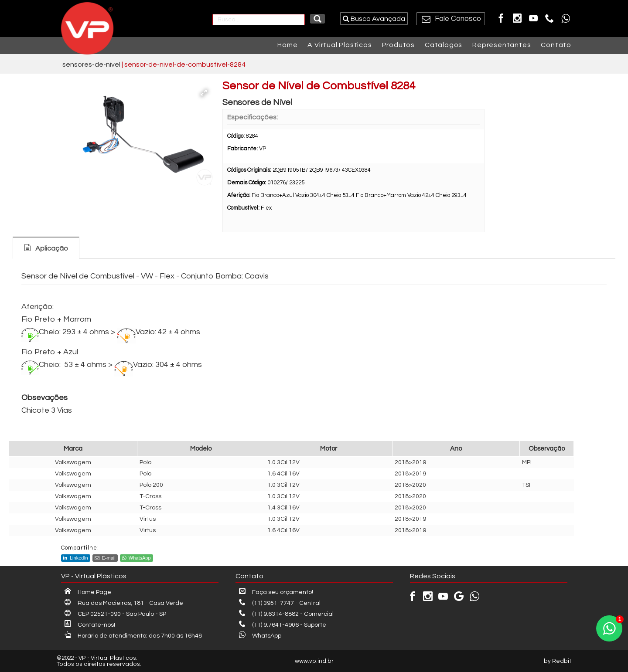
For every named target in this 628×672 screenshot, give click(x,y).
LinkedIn (76, 558)
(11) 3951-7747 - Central (280, 603)
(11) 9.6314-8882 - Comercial (286, 614)
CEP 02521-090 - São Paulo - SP (115, 614)
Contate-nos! (90, 625)
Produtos (398, 45)
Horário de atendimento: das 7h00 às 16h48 (133, 636)
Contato (556, 45)
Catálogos (444, 45)
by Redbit (558, 661)
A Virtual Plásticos (340, 45)
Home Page (88, 592)
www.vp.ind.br (314, 661)
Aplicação (52, 248)
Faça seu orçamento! (276, 592)
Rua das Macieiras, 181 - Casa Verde (124, 603)
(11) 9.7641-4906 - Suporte (283, 625)
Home (287, 45)
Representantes (502, 45)
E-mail (105, 558)
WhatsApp (137, 558)
